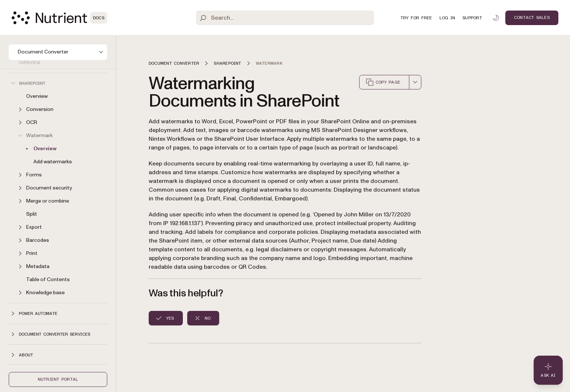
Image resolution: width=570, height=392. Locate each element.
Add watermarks (53, 162)
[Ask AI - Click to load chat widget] (548, 370)
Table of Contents (48, 279)
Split (32, 214)
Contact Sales (532, 17)
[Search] (285, 18)
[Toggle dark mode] (496, 18)
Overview (37, 96)
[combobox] (415, 82)
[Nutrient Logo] (59, 18)
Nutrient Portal (58, 379)
